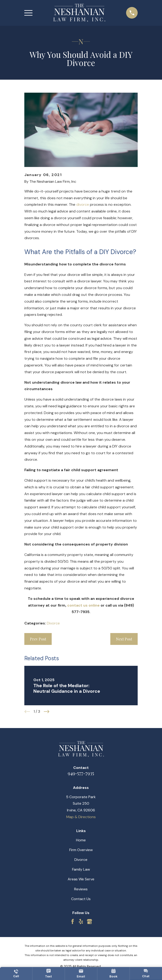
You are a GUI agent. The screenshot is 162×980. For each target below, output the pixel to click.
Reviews (81, 889)
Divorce (53, 623)
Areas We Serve (81, 879)
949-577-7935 (81, 773)
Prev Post (38, 639)
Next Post (124, 639)
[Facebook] (73, 921)
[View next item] (47, 712)
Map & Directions (81, 817)
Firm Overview (81, 850)
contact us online (83, 605)
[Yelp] (81, 921)
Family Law (81, 869)
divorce (83, 204)
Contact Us (81, 899)
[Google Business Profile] (89, 921)
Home (81, 840)
